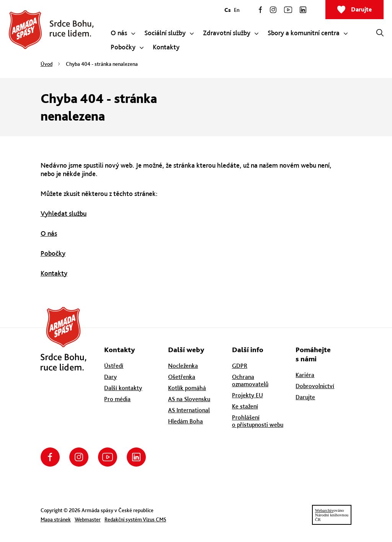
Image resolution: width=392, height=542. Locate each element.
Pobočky (53, 253)
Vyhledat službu (64, 213)
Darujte (361, 9)
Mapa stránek (56, 519)
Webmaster (88, 519)
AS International (189, 410)
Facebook (261, 10)
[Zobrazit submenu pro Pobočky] (142, 48)
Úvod (47, 64)
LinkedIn (303, 10)
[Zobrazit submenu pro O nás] (133, 34)
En (237, 10)
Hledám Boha (185, 421)
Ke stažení (245, 406)
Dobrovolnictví (315, 386)
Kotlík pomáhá (187, 388)
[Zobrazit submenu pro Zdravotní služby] (256, 34)
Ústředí (114, 366)
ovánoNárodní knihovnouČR (332, 515)
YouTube (288, 10)
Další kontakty (123, 388)
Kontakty (54, 273)
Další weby (186, 350)
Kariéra (305, 375)
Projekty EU (247, 395)
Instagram (273, 10)
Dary (110, 377)
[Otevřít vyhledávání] (380, 33)
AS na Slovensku (189, 399)
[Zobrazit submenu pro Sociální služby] (192, 34)
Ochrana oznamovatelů (250, 380)
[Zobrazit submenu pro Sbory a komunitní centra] (346, 34)
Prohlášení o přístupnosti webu (258, 421)
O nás (49, 233)
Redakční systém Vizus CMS (135, 519)
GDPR (240, 366)
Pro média (117, 399)
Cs (228, 10)
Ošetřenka (182, 377)
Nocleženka (183, 366)
